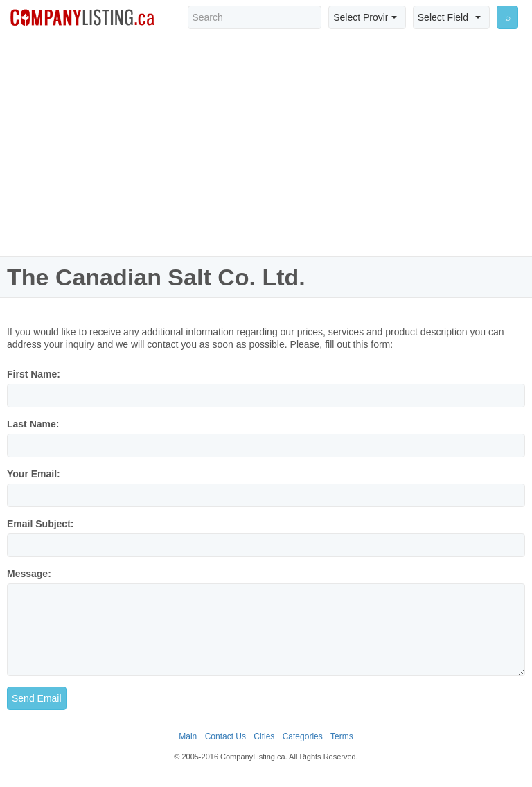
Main (188, 736)
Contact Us (225, 736)
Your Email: (34, 474)
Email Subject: (40, 524)
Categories (303, 736)
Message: (29, 574)
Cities (264, 736)
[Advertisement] (266, 145)
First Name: (34, 374)
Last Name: (33, 424)
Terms (342, 736)
